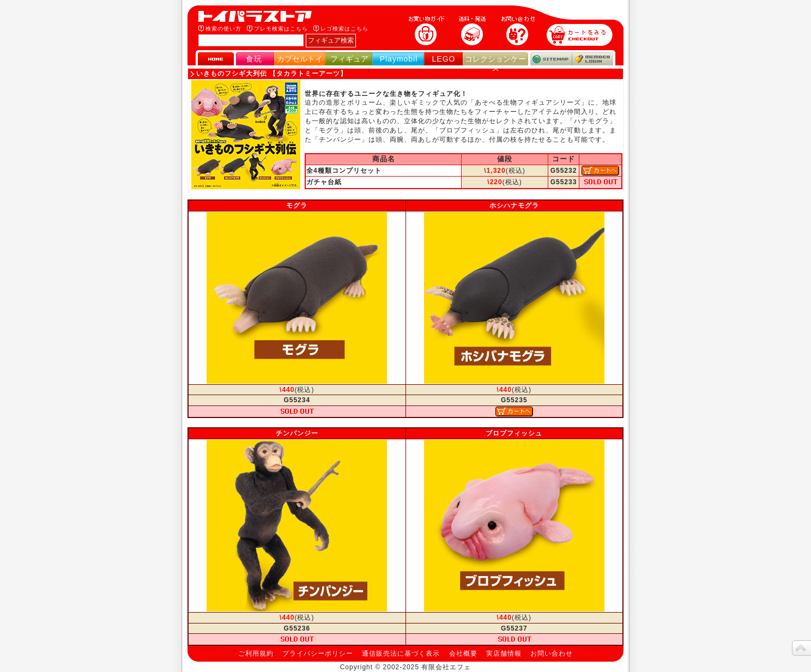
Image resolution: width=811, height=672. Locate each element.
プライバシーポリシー (318, 653)
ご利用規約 (256, 653)
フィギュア (349, 59)
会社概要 (463, 653)
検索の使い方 (223, 29)
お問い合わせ (552, 653)
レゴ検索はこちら (344, 29)
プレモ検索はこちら (281, 29)
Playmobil (399, 59)
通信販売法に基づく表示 (401, 653)
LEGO (444, 59)
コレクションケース (495, 63)
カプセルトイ (300, 59)
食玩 (254, 59)
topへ (801, 648)
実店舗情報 (504, 653)
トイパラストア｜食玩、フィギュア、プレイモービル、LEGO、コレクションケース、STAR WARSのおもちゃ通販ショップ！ (258, 16)
